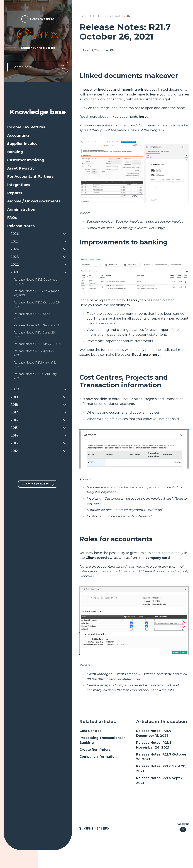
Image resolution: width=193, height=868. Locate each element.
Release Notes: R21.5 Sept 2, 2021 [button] (37, 325)
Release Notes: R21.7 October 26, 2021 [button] (37, 305)
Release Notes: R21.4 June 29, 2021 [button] (35, 335)
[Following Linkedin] (183, 830)
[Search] (63, 67)
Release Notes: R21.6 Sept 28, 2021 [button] (34, 316)
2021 (129, 16)
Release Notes (114, 16)
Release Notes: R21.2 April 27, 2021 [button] (34, 353)
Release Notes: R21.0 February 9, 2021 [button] (37, 376)
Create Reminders (95, 750)
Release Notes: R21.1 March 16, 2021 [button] (35, 365)
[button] (38, 127)
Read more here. (146, 355)
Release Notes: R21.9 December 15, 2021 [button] (36, 282)
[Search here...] (38, 67)
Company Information (98, 757)
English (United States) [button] (39, 48)
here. (144, 117)
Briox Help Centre (91, 16)
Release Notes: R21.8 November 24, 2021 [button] (36, 293)
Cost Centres (90, 731)
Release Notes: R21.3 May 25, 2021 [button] (37, 344)
